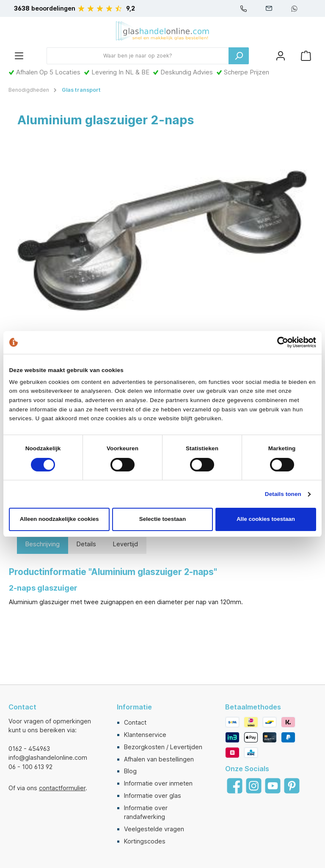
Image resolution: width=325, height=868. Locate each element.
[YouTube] (273, 786)
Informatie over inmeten (158, 783)
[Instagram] (254, 786)
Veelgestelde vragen (154, 829)
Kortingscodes (145, 841)
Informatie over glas (153, 795)
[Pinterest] (292, 786)
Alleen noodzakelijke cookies (59, 519)
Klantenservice (145, 735)
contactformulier (62, 788)
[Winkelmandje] (306, 56)
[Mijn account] (281, 56)
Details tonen (283, 494)
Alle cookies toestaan (266, 519)
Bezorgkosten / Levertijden (163, 747)
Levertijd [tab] (125, 544)
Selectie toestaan (162, 519)
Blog (130, 771)
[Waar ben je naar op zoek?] (138, 56)
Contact (135, 722)
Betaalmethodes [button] (253, 707)
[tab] (43, 544)
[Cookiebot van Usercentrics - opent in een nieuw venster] (279, 342)
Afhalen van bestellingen (159, 759)
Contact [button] (22, 707)
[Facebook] (235, 786)
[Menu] (19, 56)
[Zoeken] (239, 56)
